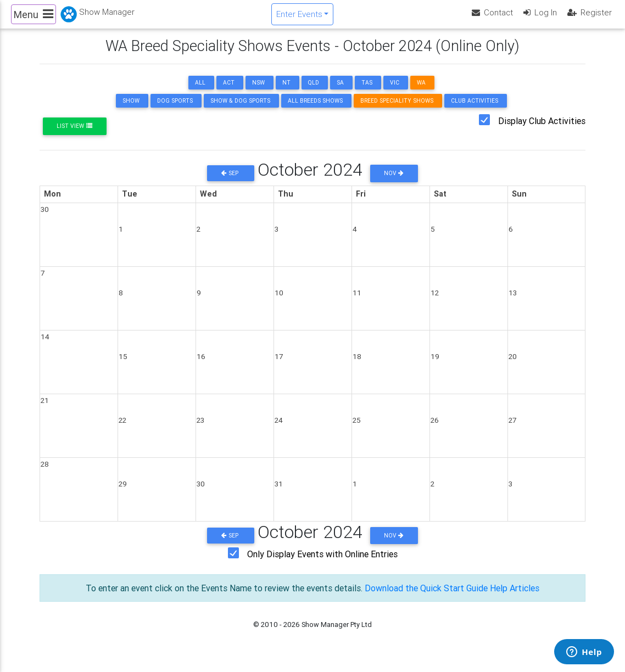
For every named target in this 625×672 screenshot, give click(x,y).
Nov (394, 183)
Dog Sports (175, 110)
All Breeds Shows (315, 110)
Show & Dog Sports (240, 110)
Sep (231, 183)
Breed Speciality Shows (397, 110)
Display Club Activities (542, 130)
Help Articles (515, 597)
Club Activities (475, 110)
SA (340, 92)
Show (131, 110)
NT (286, 92)
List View (74, 135)
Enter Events (299, 18)
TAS (367, 92)
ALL (200, 92)
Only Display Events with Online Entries (322, 563)
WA (421, 92)
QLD (314, 92)
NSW (258, 92)
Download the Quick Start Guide (426, 597)
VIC (395, 92)
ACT (229, 92)
